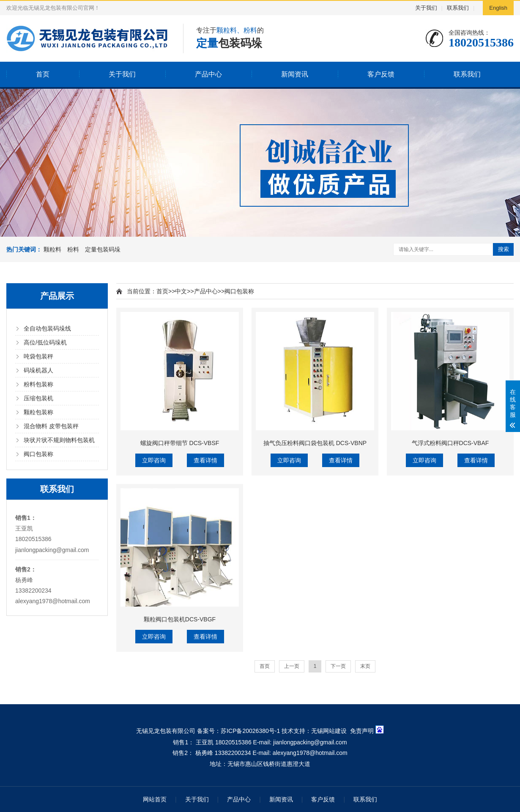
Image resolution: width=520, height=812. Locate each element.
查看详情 (205, 460)
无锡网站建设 (329, 731)
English (498, 8)
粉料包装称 (38, 384)
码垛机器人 (38, 370)
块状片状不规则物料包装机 (59, 440)
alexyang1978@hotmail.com (53, 601)
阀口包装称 (38, 454)
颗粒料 (52, 249)
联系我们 (458, 8)
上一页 (292, 666)
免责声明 (362, 731)
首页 (43, 74)
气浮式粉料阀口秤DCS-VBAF (450, 443)
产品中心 (208, 74)
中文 (181, 291)
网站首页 (155, 799)
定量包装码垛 (103, 249)
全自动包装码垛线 (47, 328)
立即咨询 (154, 460)
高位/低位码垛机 (45, 342)
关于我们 (426, 8)
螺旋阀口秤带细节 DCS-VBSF (180, 443)
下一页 (338, 666)
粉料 (73, 249)
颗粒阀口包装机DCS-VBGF (180, 619)
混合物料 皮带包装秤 (51, 426)
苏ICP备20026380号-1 (250, 731)
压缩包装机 (38, 398)
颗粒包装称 (38, 412)
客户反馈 (381, 74)
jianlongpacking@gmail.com (52, 550)
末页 (365, 666)
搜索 (504, 249)
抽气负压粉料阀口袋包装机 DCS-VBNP (315, 443)
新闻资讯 (295, 74)
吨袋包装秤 (38, 356)
